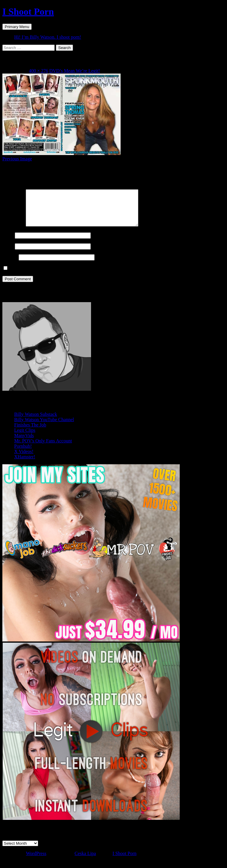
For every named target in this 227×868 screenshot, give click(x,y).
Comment (13, 232)
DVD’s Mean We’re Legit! (75, 71)
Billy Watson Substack (36, 421)
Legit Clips (25, 437)
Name (8, 242)
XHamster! (25, 464)
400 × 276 (39, 71)
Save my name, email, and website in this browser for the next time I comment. (85, 275)
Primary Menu (17, 27)
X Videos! (24, 459)
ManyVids (24, 443)
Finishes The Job (30, 432)
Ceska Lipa (85, 860)
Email (8, 253)
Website (10, 264)
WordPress (36, 860)
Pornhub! (23, 453)
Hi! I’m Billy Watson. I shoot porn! (48, 37)
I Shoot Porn (28, 12)
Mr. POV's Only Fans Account (43, 448)
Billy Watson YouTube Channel (44, 427)
